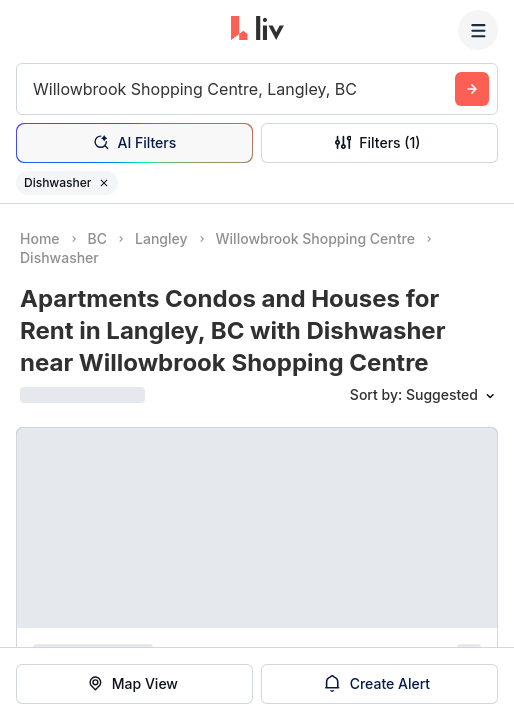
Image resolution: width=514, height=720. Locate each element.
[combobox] (35, 89)
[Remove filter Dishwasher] (104, 183)
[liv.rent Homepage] (257, 30)
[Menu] (478, 30)
